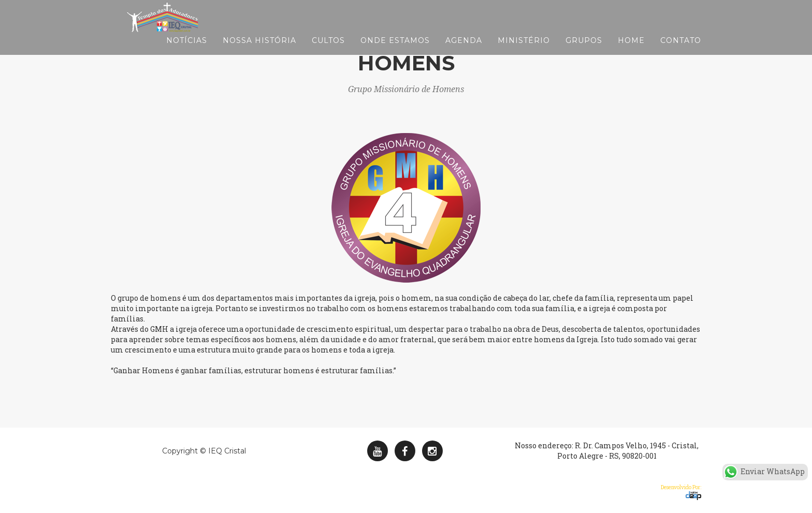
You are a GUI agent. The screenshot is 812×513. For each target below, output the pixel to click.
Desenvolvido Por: (681, 492)
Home (631, 52)
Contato (681, 52)
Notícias (187, 52)
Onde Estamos (395, 52)
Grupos (584, 52)
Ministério (524, 52)
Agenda (464, 52)
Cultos (328, 52)
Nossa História (259, 52)
